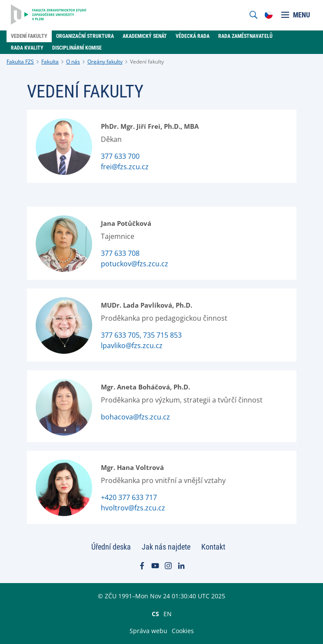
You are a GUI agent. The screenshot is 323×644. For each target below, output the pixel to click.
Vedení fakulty (147, 62)
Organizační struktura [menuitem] (85, 36)
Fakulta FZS (20, 62)
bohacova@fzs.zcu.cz (135, 417)
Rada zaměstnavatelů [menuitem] (245, 36)
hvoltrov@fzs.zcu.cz (133, 508)
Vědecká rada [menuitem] (193, 36)
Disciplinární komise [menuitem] (77, 48)
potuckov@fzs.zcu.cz (135, 264)
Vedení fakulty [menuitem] (29, 36)
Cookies (183, 631)
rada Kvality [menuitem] (27, 48)
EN (168, 614)
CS (155, 614)
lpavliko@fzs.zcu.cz (132, 345)
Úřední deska (111, 547)
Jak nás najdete (166, 547)
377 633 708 (120, 253)
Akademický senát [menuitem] (145, 36)
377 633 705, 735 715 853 (141, 335)
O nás (73, 62)
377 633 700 (120, 156)
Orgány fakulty (105, 62)
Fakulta (50, 62)
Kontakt (213, 547)
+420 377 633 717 (129, 497)
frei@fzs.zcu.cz (125, 167)
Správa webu (148, 631)
